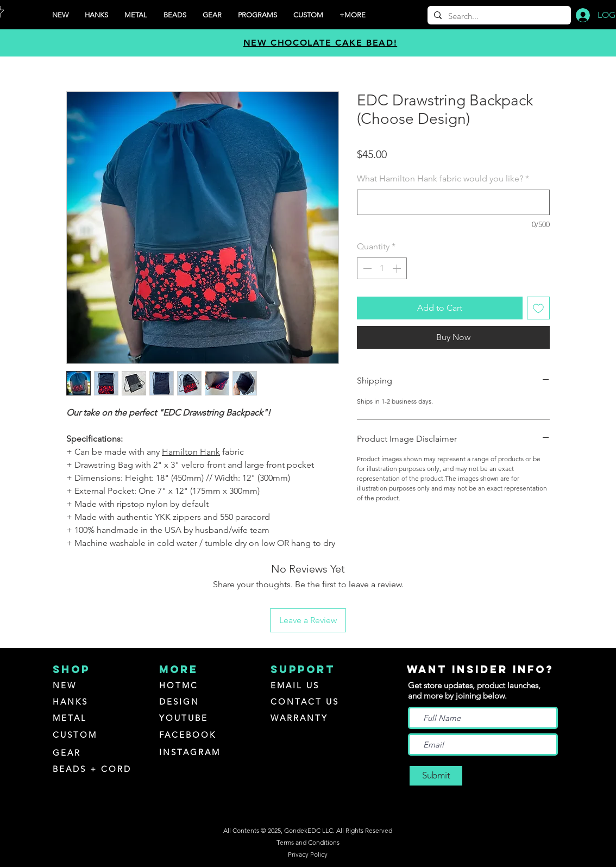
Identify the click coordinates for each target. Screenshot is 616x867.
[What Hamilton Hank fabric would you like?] (453, 202)
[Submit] (436, 776)
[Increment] (398, 268)
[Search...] (498, 16)
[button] (257, 15)
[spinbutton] (382, 268)
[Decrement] (366, 268)
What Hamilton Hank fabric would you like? (443, 178)
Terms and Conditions (308, 842)
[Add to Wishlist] (538, 308)
